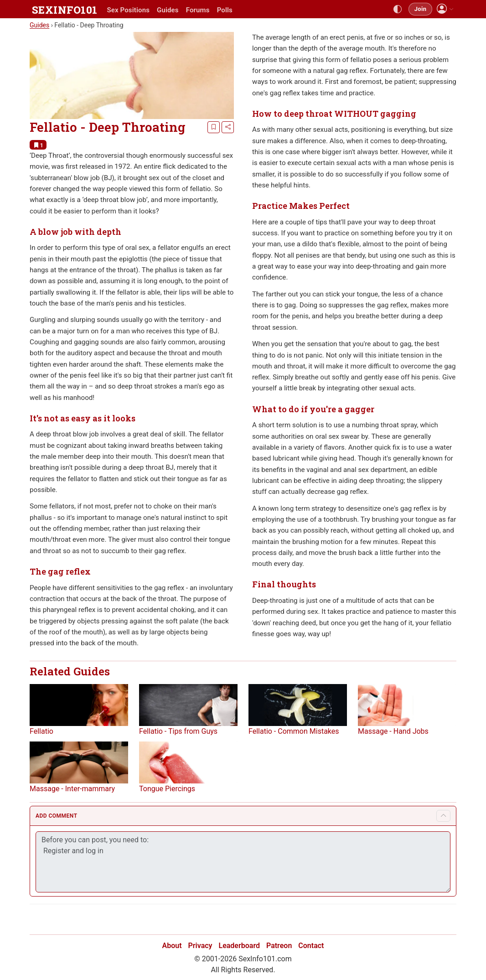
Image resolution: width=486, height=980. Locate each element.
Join (420, 9)
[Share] (228, 127)
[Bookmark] (214, 127)
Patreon (279, 946)
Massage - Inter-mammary (72, 789)
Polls (225, 10)
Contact (311, 946)
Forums (198, 10)
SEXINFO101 (65, 10)
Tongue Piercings (167, 789)
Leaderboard (240, 946)
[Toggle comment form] (443, 817)
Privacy (200, 946)
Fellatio (41, 731)
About (172, 946)
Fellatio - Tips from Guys (178, 731)
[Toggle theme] (398, 9)
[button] (445, 9)
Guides (168, 10)
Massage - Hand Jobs (393, 731)
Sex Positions (128, 10)
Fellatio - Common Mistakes (294, 731)
